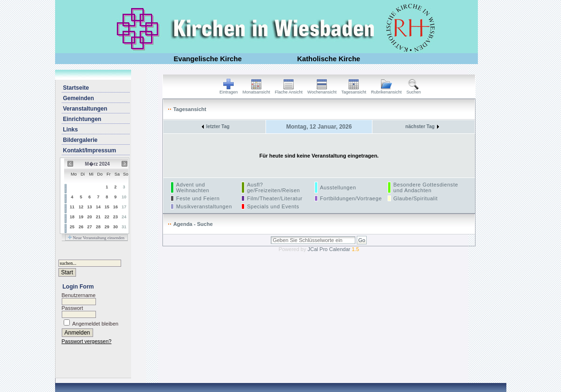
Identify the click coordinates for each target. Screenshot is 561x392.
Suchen (414, 90)
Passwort (72, 308)
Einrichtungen (82, 119)
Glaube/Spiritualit (415, 198)
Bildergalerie (81, 140)
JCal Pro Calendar (333, 249)
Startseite (76, 88)
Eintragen (229, 90)
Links (71, 130)
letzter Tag (216, 126)
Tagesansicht (354, 90)
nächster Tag (422, 126)
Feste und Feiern (198, 198)
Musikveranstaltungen (204, 206)
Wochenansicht (322, 90)
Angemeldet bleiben (95, 324)
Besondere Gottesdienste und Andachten (426, 187)
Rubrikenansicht (386, 90)
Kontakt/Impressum (90, 150)
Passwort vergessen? (87, 341)
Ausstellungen (338, 187)
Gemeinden (79, 98)
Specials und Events (273, 206)
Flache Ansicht (289, 90)
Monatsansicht (257, 90)
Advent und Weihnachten (193, 187)
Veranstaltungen (85, 109)
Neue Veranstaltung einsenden (96, 238)
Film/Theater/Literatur (275, 198)
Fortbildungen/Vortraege (351, 198)
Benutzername (79, 295)
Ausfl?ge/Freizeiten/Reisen (274, 187)
